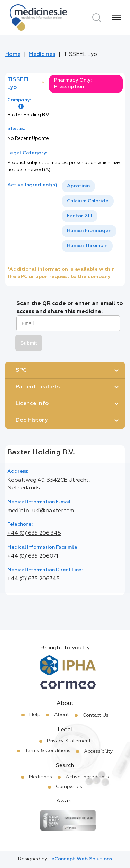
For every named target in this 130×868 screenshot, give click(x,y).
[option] (78, 186)
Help (35, 715)
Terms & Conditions (48, 751)
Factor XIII (80, 216)
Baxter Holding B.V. (29, 115)
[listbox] (92, 216)
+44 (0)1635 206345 (33, 579)
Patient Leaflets (38, 387)
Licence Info (32, 404)
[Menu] (116, 17)
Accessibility (98, 751)
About (62, 715)
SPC (21, 370)
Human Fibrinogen (89, 231)
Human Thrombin (87, 246)
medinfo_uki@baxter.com (41, 511)
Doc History (32, 420)
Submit (29, 343)
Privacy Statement (69, 741)
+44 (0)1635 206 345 (34, 533)
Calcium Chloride (88, 201)
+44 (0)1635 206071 (33, 556)
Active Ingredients (87, 777)
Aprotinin (78, 186)
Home (13, 54)
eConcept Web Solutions (82, 859)
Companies (69, 787)
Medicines (42, 54)
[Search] (96, 17)
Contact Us (96, 715)
